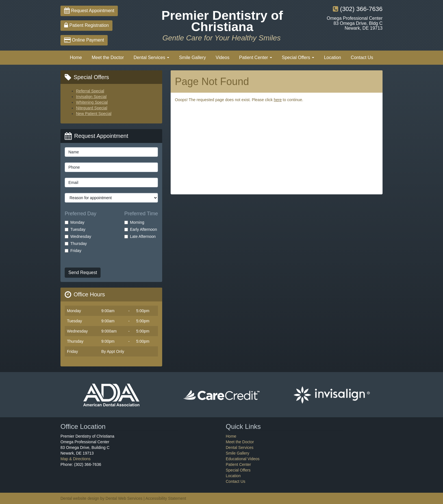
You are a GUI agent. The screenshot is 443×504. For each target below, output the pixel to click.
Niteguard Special (92, 108)
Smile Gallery (193, 57)
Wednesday (78, 236)
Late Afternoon (140, 236)
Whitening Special (92, 102)
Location (333, 57)
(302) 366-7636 (358, 9)
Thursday (76, 244)
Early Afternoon (141, 229)
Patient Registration (86, 25)
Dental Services (152, 57)
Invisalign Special (91, 97)
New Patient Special (94, 114)
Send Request (83, 272)
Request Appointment (89, 11)
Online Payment (84, 40)
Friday (73, 251)
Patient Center (256, 57)
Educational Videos (243, 459)
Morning (134, 222)
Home (76, 57)
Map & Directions (76, 459)
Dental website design (80, 498)
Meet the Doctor (108, 57)
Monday (75, 222)
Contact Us (362, 57)
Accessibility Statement (166, 498)
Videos (222, 57)
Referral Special (90, 91)
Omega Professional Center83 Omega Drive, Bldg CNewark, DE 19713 (355, 23)
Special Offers (298, 57)
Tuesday (75, 229)
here (278, 100)
